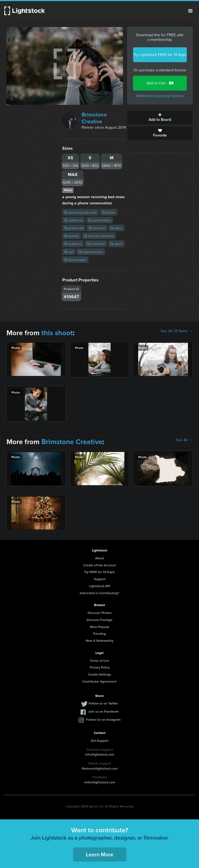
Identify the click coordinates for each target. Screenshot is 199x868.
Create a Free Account (100, 565)
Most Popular (100, 627)
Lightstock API (100, 586)
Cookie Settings (99, 674)
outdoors (73, 244)
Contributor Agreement (99, 681)
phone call (74, 228)
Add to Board (160, 118)
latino (117, 228)
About (100, 558)
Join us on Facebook (103, 711)
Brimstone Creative (94, 118)
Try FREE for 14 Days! (99, 572)
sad (69, 252)
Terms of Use (99, 661)
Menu (190, 11)
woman (72, 236)
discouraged (75, 260)
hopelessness (91, 252)
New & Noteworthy (100, 641)
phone (109, 212)
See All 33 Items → (177, 331)
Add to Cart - (160, 83)
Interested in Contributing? (99, 593)
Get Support (99, 741)
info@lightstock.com (100, 754)
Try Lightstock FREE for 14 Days (160, 55)
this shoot (57, 333)
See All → (184, 440)
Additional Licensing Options (160, 96)
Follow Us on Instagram (103, 719)
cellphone (74, 220)
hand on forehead (99, 236)
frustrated (96, 244)
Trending (99, 633)
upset (116, 244)
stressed (97, 228)
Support (100, 579)
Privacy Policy (100, 667)
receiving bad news (80, 212)
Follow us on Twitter (103, 703)
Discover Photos (100, 613)
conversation (99, 220)
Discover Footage (99, 620)
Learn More (100, 854)
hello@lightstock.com (100, 782)
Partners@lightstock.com (100, 768)
